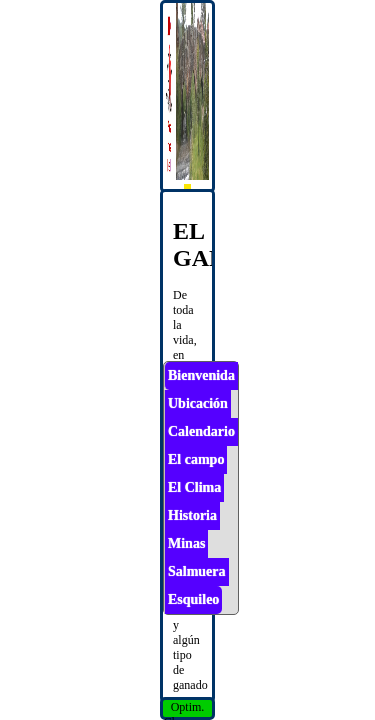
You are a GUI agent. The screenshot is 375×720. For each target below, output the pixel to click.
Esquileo (193, 599)
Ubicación (198, 403)
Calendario (201, 431)
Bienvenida (201, 375)
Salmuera (197, 571)
